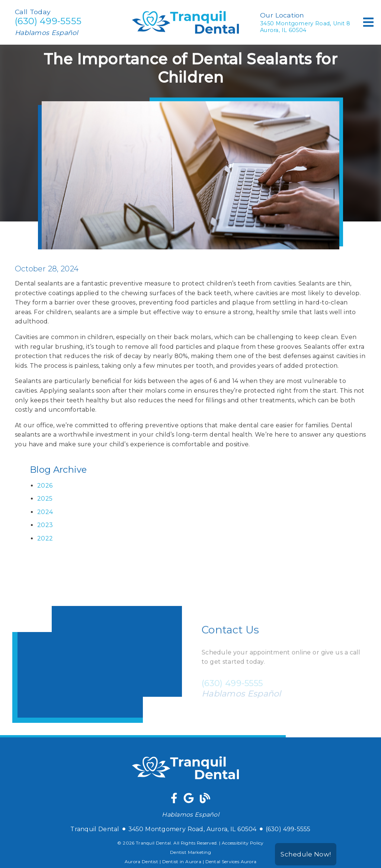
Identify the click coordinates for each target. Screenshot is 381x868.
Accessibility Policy (243, 843)
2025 (45, 499)
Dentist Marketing (190, 852)
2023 (45, 525)
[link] (191, 36)
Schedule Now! (306, 854)
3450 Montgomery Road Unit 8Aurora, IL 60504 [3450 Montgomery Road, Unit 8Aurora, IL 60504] (305, 26)
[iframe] (97, 664)
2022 (45, 538)
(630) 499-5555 (48, 21)
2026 (45, 486)
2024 (45, 512)
